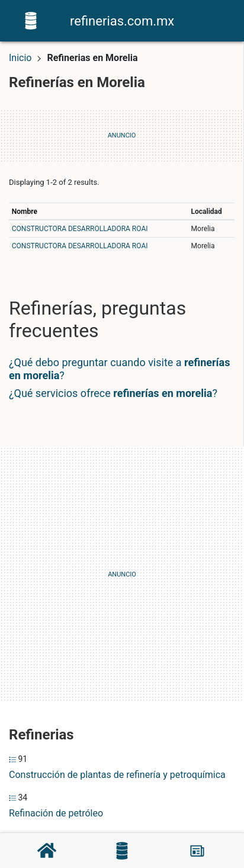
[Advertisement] (122, 575)
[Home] (31, 20)
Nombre (25, 212)
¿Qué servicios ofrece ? (113, 393)
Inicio (20, 58)
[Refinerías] (122, 851)
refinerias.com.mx (122, 21)
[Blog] (197, 851)
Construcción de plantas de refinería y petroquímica (117, 775)
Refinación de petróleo (56, 813)
